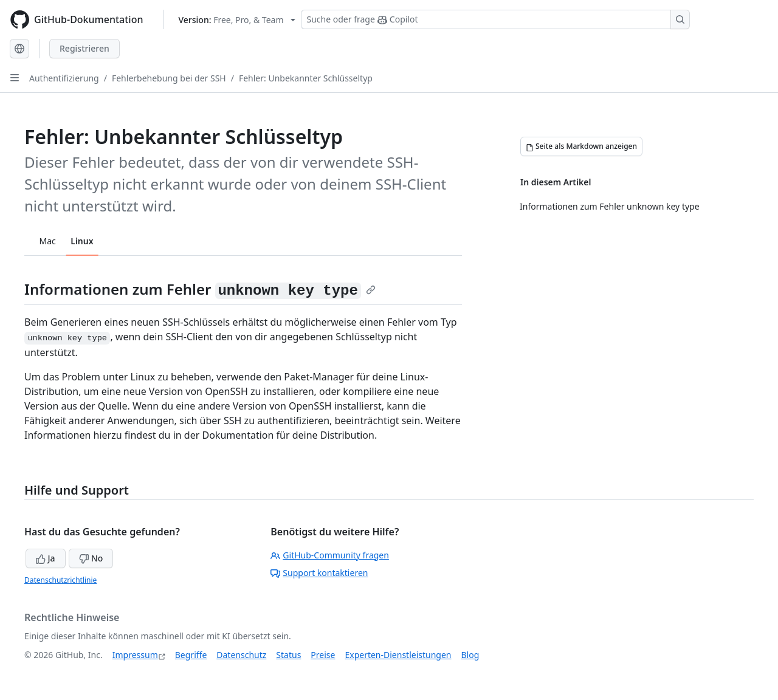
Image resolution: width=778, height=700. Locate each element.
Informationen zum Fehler (200, 289)
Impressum (135, 655)
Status (288, 655)
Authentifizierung (64, 78)
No (91, 558)
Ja (46, 558)
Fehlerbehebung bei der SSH (169, 78)
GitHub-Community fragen (330, 555)
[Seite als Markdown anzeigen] (581, 146)
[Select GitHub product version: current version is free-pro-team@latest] (237, 20)
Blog (470, 655)
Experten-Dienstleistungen (398, 655)
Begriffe (191, 655)
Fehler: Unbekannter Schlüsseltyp (306, 78)
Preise (323, 655)
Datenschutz (241, 655)
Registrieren (84, 48)
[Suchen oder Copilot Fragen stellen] (495, 19)
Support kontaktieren (319, 573)
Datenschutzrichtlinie (60, 580)
